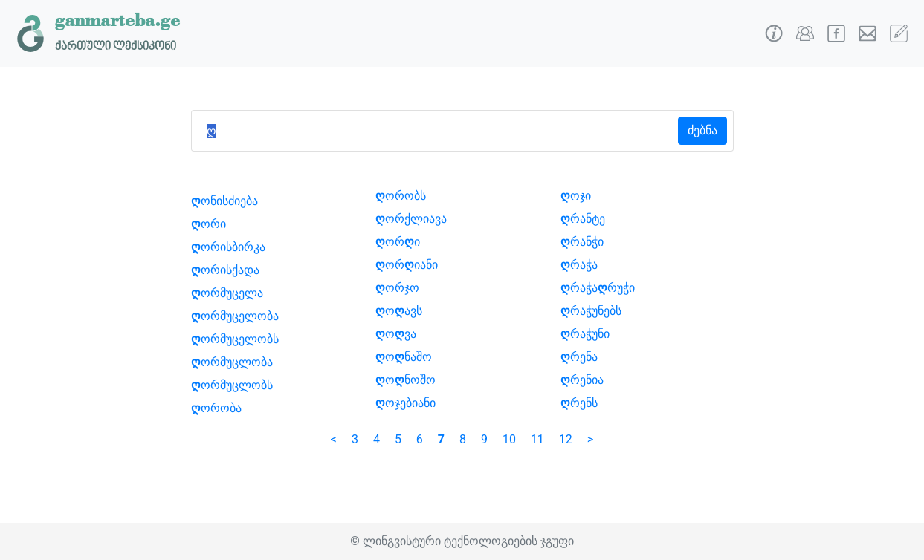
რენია (582, 380)
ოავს (399, 311)
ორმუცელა (227, 293)
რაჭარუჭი (598, 288)
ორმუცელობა (235, 316)
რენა (579, 357)
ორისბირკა (228, 247)
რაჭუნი (585, 334)
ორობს (401, 196)
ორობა (216, 408)
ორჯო (397, 288)
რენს (579, 403)
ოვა (396, 334)
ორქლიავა (411, 219)
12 (566, 439)
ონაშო (404, 357)
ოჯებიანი (406, 403)
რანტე (583, 219)
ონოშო (406, 380)
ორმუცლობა (232, 362)
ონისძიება (224, 201)
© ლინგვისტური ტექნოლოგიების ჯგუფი (462, 541)
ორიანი (407, 265)
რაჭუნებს (591, 311)
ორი (209, 224)
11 (537, 439)
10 (509, 439)
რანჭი (582, 242)
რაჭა (579, 265)
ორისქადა (225, 270)
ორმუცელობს (235, 339)
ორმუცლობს (232, 385)
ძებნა (702, 130)
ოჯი (576, 196)
